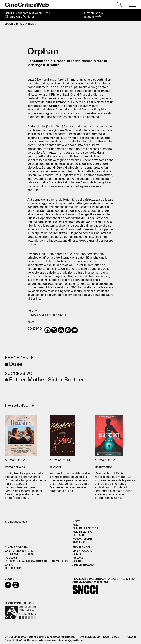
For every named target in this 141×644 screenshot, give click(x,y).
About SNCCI (81, 547)
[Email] (75, 330)
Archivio (79, 542)
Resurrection (104, 467)
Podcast (11, 558)
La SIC (9, 565)
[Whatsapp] (68, 330)
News (76, 521)
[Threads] (61, 330)
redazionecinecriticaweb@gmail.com (61, 640)
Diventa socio (94, 15)
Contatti (79, 554)
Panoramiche (82, 539)
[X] (54, 330)
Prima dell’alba (15, 467)
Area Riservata (83, 565)
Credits (132, 637)
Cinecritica (13, 568)
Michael (55, 467)
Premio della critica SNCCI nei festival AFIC (36, 561)
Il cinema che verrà (19, 554)
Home (9, 24)
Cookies (78, 561)
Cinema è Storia (16, 547)
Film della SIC (82, 532)
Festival (79, 535)
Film (19, 24)
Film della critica (85, 528)
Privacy (78, 558)
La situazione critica (20, 551)
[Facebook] (48, 330)
